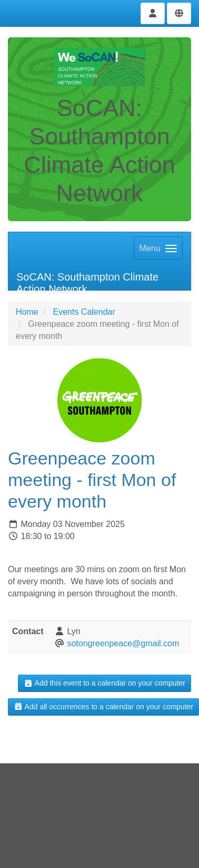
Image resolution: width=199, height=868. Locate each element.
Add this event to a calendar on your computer (105, 683)
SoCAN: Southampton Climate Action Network (87, 281)
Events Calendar (84, 312)
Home (27, 312)
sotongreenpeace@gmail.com (123, 643)
